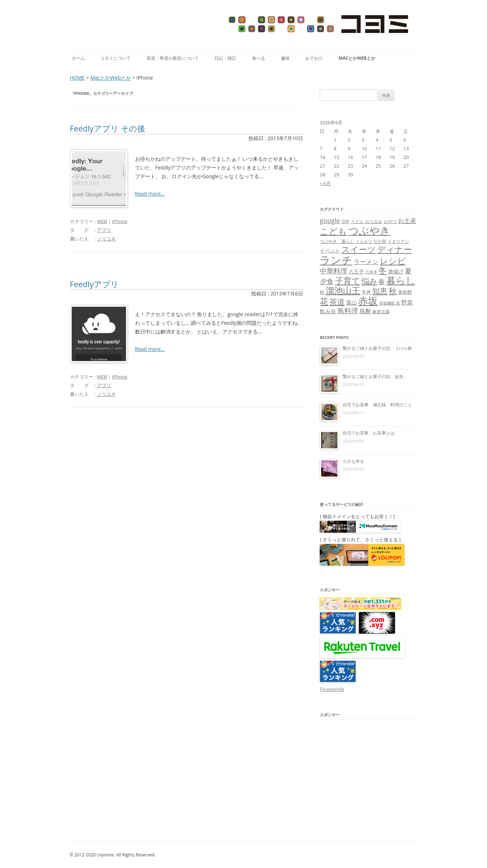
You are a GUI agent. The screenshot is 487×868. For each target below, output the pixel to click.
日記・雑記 (225, 58)
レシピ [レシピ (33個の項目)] (393, 261)
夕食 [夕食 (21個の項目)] (327, 281)
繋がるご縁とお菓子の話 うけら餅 (377, 348)
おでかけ (314, 58)
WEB (102, 221)
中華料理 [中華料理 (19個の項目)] (333, 271)
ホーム (78, 58)
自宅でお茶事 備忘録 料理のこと (377, 405)
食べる (259, 58)
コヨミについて (116, 58)
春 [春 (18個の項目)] (382, 281)
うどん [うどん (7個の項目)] (357, 221)
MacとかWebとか (357, 58)
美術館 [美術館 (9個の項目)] (405, 292)
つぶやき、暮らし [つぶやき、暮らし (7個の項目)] (337, 241)
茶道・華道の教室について (173, 58)
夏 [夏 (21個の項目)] (408, 271)
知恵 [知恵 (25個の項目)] (380, 291)
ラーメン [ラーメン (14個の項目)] (366, 262)
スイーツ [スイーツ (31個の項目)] (359, 249)
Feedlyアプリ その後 (108, 128)
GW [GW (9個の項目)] (345, 221)
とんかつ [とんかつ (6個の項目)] (364, 242)
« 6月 (325, 183)
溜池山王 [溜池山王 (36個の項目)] (343, 290)
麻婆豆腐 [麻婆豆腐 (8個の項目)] (381, 312)
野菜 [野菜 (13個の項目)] (407, 302)
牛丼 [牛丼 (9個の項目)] (366, 292)
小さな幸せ (353, 461)
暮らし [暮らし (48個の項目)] (401, 280)
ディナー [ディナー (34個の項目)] (394, 249)
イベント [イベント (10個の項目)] (330, 250)
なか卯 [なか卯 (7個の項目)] (380, 241)
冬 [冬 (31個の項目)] (383, 270)
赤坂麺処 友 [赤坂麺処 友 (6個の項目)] (390, 303)
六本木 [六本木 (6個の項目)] (371, 272)
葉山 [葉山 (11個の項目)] (352, 302)
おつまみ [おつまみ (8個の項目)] (374, 221)
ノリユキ (106, 239)
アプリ (104, 230)
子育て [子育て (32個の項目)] (348, 281)
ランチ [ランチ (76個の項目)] (336, 260)
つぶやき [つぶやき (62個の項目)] (369, 230)
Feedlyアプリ (94, 284)
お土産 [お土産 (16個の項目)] (407, 221)
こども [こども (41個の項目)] (333, 231)
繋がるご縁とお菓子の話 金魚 (373, 376)
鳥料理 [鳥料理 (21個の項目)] (348, 311)
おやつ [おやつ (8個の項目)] (390, 221)
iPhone (119, 221)
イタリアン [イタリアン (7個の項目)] (398, 241)
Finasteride (332, 689)
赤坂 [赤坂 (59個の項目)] (368, 301)
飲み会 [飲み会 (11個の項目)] (328, 311)
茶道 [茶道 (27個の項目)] (337, 301)
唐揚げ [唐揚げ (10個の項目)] (396, 271)
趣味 (285, 58)
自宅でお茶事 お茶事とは (369, 433)
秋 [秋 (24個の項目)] (393, 291)
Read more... (150, 194)
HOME (77, 78)
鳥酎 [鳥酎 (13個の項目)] (365, 311)
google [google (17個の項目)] (330, 221)
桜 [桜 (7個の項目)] (322, 292)
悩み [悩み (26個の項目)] (370, 281)
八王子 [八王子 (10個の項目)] (356, 271)
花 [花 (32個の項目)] (324, 301)
